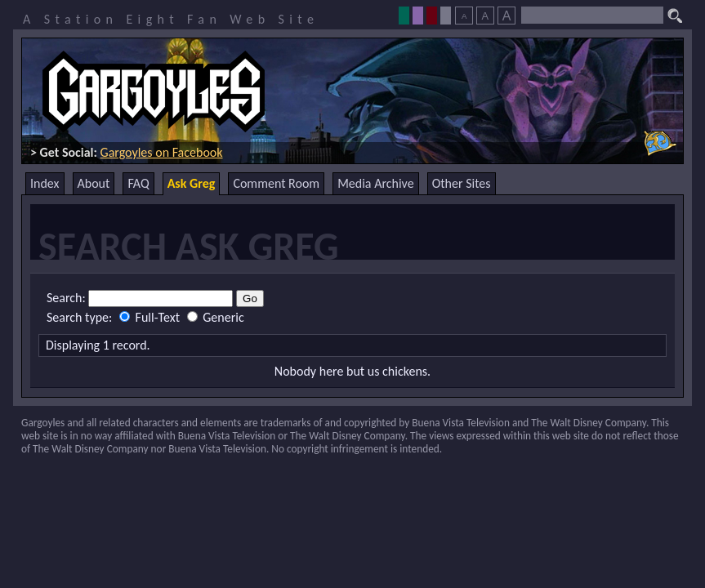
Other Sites (462, 183)
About (94, 183)
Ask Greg (192, 183)
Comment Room (276, 183)
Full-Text (151, 317)
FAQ (138, 183)
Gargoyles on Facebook (162, 152)
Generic (216, 317)
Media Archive (375, 183)
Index (45, 183)
